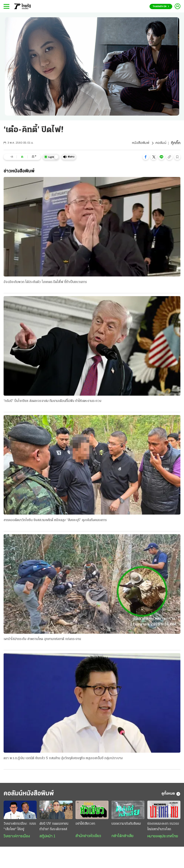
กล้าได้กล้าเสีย (122, 838)
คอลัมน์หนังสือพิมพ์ (32, 795)
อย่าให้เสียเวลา (85, 825)
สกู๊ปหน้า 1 (47, 838)
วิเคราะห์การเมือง (17, 838)
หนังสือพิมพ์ (141, 143)
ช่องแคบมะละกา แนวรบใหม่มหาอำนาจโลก (163, 828)
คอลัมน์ (161, 143)
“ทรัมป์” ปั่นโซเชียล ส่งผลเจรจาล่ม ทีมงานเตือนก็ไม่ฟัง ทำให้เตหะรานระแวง (52, 401)
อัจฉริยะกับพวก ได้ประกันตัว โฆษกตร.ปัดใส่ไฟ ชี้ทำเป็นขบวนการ (45, 282)
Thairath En (161, 7)
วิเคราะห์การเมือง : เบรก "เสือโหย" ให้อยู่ (20, 828)
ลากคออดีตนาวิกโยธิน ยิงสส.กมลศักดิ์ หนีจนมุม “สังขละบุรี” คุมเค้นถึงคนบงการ (55, 520)
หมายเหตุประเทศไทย (163, 838)
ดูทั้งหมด (171, 795)
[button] (146, 157)
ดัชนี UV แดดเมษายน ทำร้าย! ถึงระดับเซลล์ (54, 828)
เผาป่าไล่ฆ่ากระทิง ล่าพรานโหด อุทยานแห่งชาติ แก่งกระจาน (42, 640)
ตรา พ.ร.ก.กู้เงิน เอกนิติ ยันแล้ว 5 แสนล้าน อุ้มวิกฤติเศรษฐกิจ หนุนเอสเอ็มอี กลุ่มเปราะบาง (63, 759)
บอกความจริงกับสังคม (126, 825)
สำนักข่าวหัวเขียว (88, 838)
